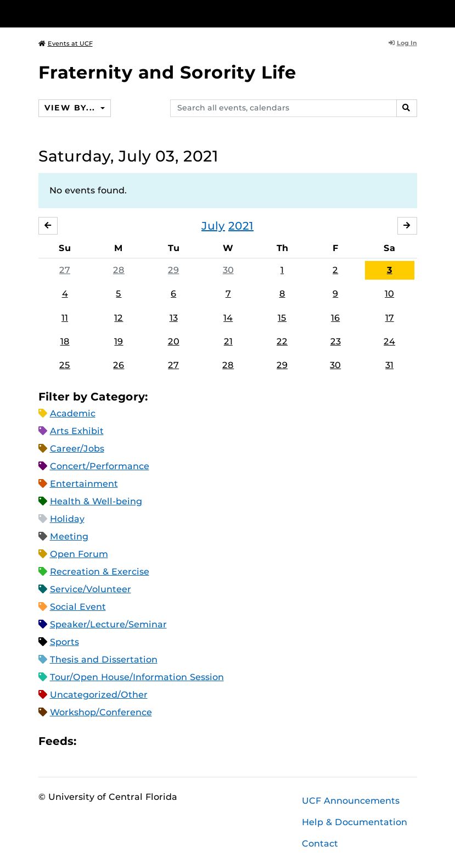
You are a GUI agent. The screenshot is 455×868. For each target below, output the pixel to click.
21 (228, 341)
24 (389, 341)
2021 (241, 226)
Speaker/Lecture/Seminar (108, 624)
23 (336, 341)
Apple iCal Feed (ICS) (91, 741)
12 (119, 318)
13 (174, 318)
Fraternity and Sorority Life (167, 72)
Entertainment (84, 484)
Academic (73, 413)
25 (65, 365)
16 (335, 318)
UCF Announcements (351, 801)
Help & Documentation (355, 822)
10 (389, 294)
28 (119, 270)
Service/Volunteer (91, 589)
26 (119, 365)
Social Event (78, 607)
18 (65, 341)
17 (390, 318)
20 (174, 341)
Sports (64, 642)
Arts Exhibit (77, 431)
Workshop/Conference (101, 712)
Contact (320, 844)
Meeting (69, 536)
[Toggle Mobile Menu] (414, 13)
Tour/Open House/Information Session (137, 677)
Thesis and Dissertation (104, 660)
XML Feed (147, 741)
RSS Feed (128, 741)
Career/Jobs (77, 449)
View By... (71, 108)
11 (65, 318)
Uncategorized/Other (99, 695)
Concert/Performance (100, 466)
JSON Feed (165, 741)
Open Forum (79, 554)
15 (282, 318)
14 (228, 318)
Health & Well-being (96, 501)
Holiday (67, 519)
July (213, 226)
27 (65, 270)
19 (119, 341)
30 (228, 270)
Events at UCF (66, 43)
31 (389, 365)
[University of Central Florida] (111, 13)
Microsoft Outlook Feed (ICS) (109, 741)
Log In (403, 43)
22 (282, 341)
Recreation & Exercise (100, 572)
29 (173, 270)
